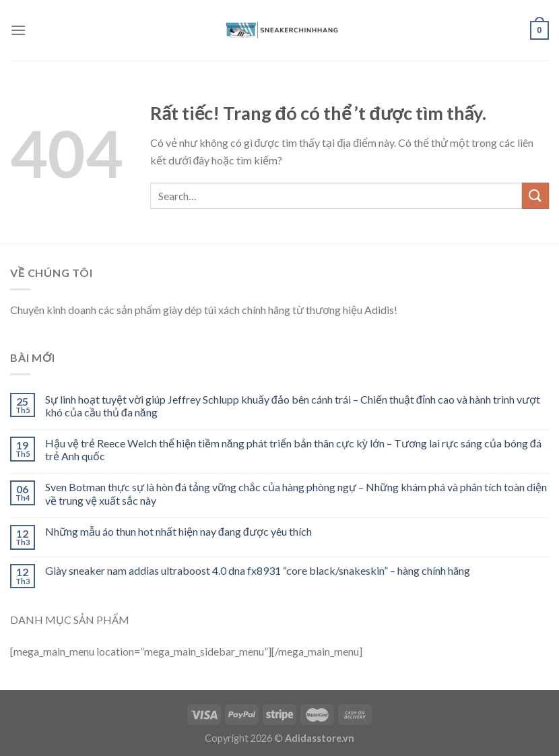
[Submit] (535, 196)
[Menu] (18, 30)
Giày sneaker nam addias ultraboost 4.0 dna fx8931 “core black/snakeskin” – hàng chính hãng (258, 570)
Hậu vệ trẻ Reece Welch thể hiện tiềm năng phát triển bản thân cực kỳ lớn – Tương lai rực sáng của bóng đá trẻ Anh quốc (293, 449)
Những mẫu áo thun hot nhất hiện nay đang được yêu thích (178, 531)
